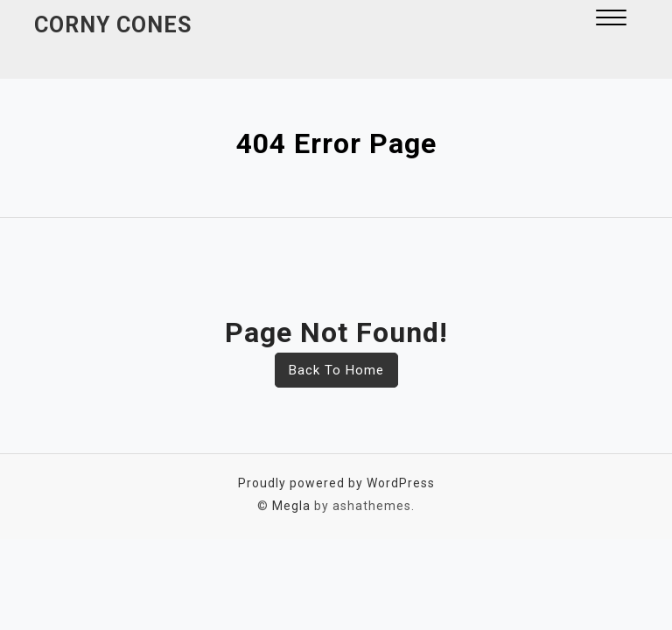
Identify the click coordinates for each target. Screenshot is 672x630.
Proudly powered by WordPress (336, 483)
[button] (611, 20)
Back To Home (336, 370)
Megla (291, 506)
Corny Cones (113, 25)
